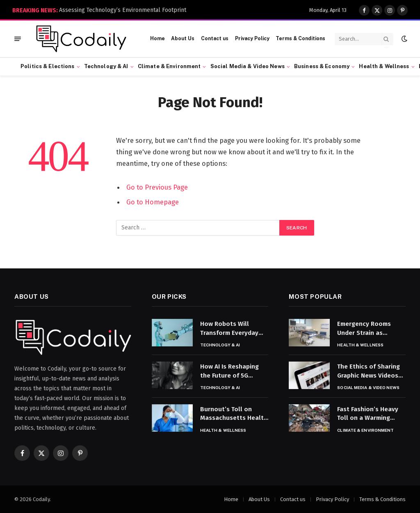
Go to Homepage (153, 202)
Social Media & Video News (248, 66)
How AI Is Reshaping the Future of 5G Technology (229, 371)
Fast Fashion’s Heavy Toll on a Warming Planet (368, 414)
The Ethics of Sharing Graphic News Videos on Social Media (369, 371)
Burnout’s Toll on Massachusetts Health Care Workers (234, 414)
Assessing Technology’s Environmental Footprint (123, 10)
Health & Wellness (384, 66)
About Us (183, 39)
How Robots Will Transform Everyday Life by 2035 (229, 329)
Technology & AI (106, 66)
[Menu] (18, 39)
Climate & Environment (169, 66)
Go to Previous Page (157, 187)
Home (157, 39)
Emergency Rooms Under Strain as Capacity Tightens (364, 329)
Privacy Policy (252, 39)
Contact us (215, 39)
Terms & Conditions (300, 39)
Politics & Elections (48, 66)
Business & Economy (322, 66)
